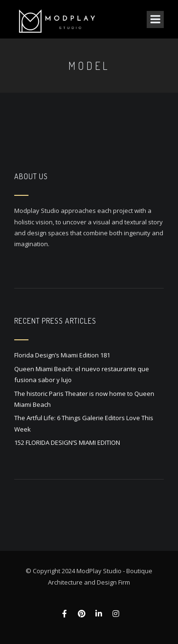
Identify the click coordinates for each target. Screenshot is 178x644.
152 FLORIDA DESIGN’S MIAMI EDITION (67, 442)
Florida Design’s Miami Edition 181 (62, 355)
